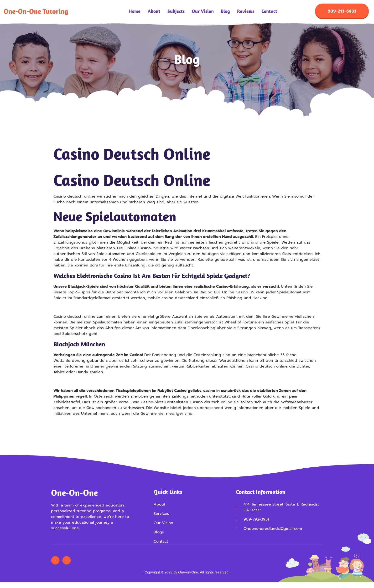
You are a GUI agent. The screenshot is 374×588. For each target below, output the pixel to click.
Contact (269, 12)
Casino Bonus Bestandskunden (82, 424)
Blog (225, 12)
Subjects (176, 12)
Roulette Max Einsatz (73, 382)
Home (135, 12)
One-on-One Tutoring (36, 12)
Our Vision (203, 12)
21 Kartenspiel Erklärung (76, 308)
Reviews (246, 12)
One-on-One (74, 493)
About (154, 12)
